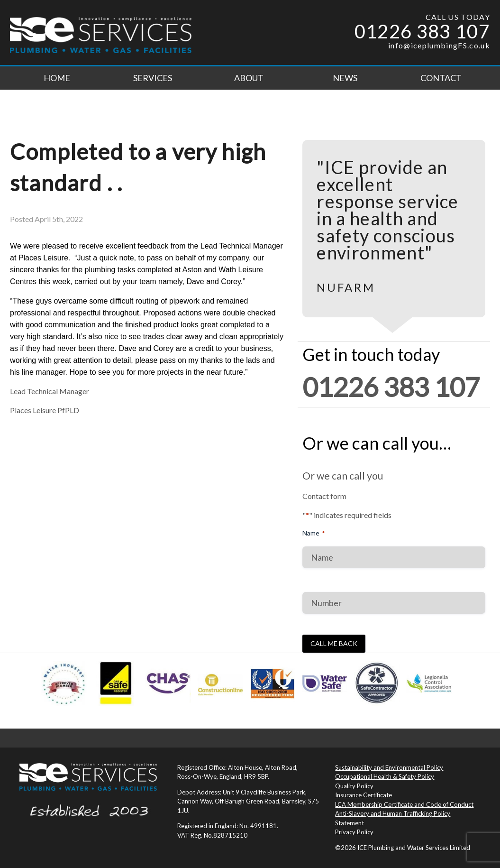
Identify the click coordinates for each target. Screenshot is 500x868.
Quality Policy (354, 786)
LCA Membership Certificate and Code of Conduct (404, 804)
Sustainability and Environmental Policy (389, 767)
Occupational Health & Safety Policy (385, 776)
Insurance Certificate (364, 795)
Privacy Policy (354, 832)
